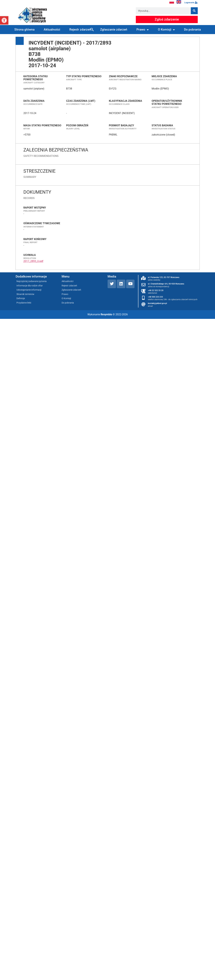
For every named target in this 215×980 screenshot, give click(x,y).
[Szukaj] (194, 11)
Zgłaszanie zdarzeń (114, 29)
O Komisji (166, 30)
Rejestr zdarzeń (80, 29)
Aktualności (52, 29)
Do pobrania (192, 29)
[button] (4, 20)
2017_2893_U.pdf (33, 261)
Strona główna (24, 29)
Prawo (143, 30)
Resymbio (106, 314)
